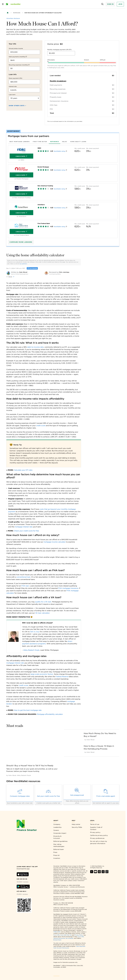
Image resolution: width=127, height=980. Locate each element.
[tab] (20, 142)
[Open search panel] (102, 4)
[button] (10, 277)
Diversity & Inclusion (57, 837)
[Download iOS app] (23, 875)
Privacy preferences (97, 838)
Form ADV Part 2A (66, 935)
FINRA (55, 932)
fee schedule (69, 938)
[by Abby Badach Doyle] (24, 775)
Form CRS (57, 935)
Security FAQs (77, 827)
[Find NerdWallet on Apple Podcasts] (103, 873)
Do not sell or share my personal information (99, 842)
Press (55, 852)
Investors (57, 858)
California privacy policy (99, 835)
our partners (23, 264)
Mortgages (17, 13)
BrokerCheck (57, 940)
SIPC (59, 932)
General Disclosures (59, 938)
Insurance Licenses (59, 900)
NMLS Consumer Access (61, 887)
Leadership (57, 827)
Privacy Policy (79, 935)
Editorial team (59, 849)
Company (57, 824)
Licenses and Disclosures (77, 887)
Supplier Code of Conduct (96, 828)
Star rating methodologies (59, 845)
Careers (56, 830)
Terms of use (95, 824)
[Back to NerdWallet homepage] (8, 13)
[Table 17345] (44, 636)
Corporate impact (60, 833)
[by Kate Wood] (12, 775)
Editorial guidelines (60, 841)
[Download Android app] (23, 887)
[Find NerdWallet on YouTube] (95, 873)
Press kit (57, 855)
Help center (76, 824)
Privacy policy (95, 832)
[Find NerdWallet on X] (92, 873)
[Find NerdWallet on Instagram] (99, 873)
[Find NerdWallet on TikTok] (107, 873)
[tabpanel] (63, 192)
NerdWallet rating (60, 151)
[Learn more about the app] (27, 866)
